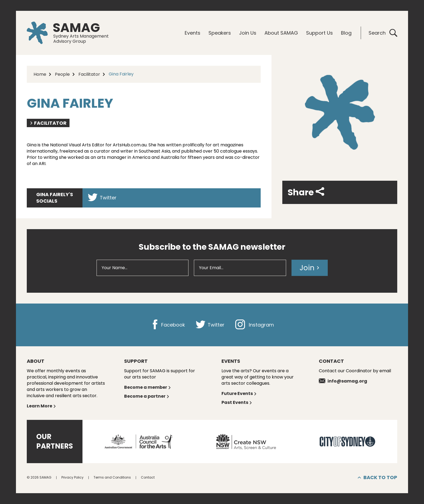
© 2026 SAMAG (39, 477)
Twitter (102, 198)
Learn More (42, 406)
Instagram (255, 325)
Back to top (377, 477)
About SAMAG (281, 33)
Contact (148, 477)
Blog (346, 33)
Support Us (319, 33)
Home (40, 74)
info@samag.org (343, 381)
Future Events (239, 393)
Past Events (237, 402)
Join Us (248, 33)
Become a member (148, 387)
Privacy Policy (72, 477)
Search (383, 33)
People (62, 74)
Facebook (168, 325)
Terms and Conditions (112, 477)
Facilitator (89, 74)
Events (193, 33)
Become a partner (147, 396)
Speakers (220, 33)
